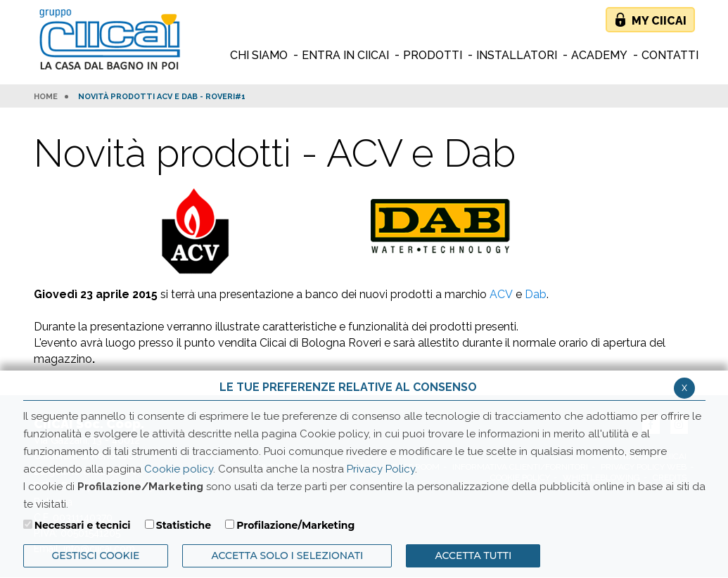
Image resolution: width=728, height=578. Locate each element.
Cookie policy (179, 469)
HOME (46, 97)
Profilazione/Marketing (295, 525)
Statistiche (184, 525)
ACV (501, 294)
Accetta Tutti (473, 555)
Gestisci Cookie (96, 555)
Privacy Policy (381, 469)
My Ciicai (659, 21)
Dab (536, 294)
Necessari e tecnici (83, 525)
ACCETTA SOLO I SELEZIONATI (287, 555)
